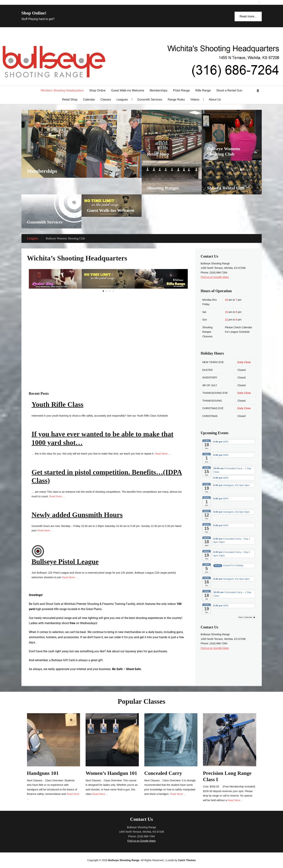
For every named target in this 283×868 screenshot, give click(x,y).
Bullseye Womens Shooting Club (65, 238)
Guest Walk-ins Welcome (128, 90)
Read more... (248, 16)
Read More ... (163, 454)
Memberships (159, 90)
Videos (195, 100)
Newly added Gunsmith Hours (77, 515)
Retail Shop (70, 100)
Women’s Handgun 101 (111, 773)
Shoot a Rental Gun (229, 90)
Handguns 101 (43, 773)
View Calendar (246, 617)
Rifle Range (203, 90)
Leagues (122, 100)
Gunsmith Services (150, 100)
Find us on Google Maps (215, 277)
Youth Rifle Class (58, 404)
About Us (215, 100)
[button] (103, 291)
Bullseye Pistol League (65, 562)
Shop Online (97, 90)
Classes (106, 100)
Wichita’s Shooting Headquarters (62, 90)
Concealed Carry (163, 773)
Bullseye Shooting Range (124, 860)
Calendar (89, 100)
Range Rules (176, 100)
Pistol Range (181, 90)
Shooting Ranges (163, 188)
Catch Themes (187, 860)
